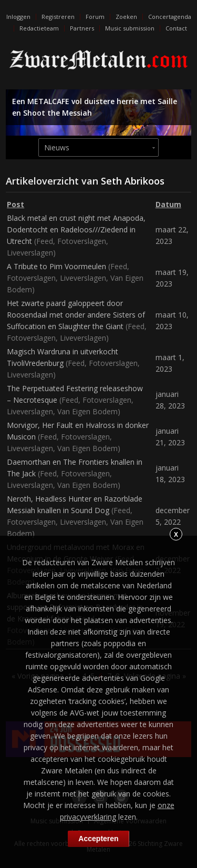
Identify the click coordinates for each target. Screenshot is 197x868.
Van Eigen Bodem (87, 411)
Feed (45, 241)
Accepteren (98, 839)
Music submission (130, 28)
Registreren (58, 17)
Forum (95, 17)
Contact (176, 28)
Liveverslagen (30, 253)
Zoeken (126, 17)
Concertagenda (170, 17)
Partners (82, 28)
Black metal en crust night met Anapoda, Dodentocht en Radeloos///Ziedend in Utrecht (76, 229)
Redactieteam (39, 28)
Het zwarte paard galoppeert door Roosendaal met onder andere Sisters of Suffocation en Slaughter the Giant (76, 315)
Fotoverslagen (82, 241)
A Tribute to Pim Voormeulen (56, 266)
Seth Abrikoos (133, 181)
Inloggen (18, 17)
